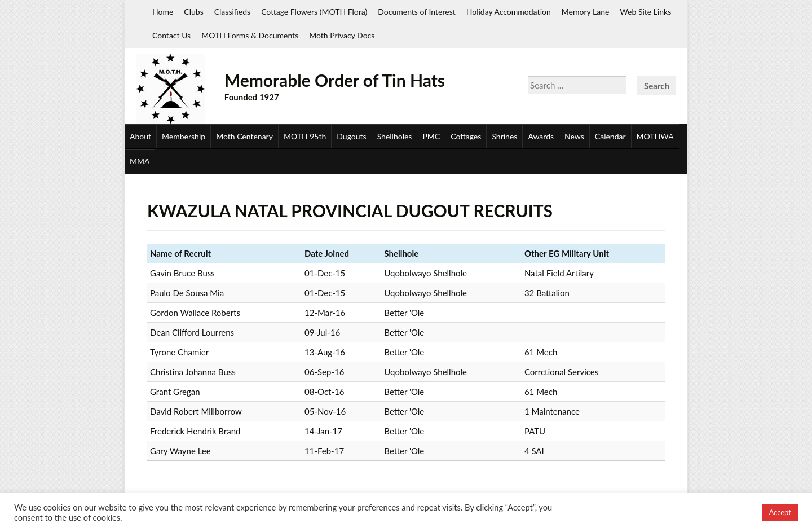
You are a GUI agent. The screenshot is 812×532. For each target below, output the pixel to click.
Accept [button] (780, 512)
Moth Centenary (244, 136)
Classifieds (232, 12)
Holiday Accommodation (509, 12)
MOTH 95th (305, 136)
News (574, 136)
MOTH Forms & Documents (250, 35)
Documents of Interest (416, 12)
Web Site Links (645, 12)
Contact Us (171, 35)
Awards (541, 136)
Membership (184, 136)
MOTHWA (655, 136)
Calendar (610, 136)
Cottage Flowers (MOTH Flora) (314, 12)
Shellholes (395, 136)
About (140, 136)
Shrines (504, 136)
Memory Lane (586, 12)
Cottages (466, 136)
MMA (140, 161)
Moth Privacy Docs (342, 35)
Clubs (193, 12)
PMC (431, 136)
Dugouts (351, 136)
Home (163, 12)
